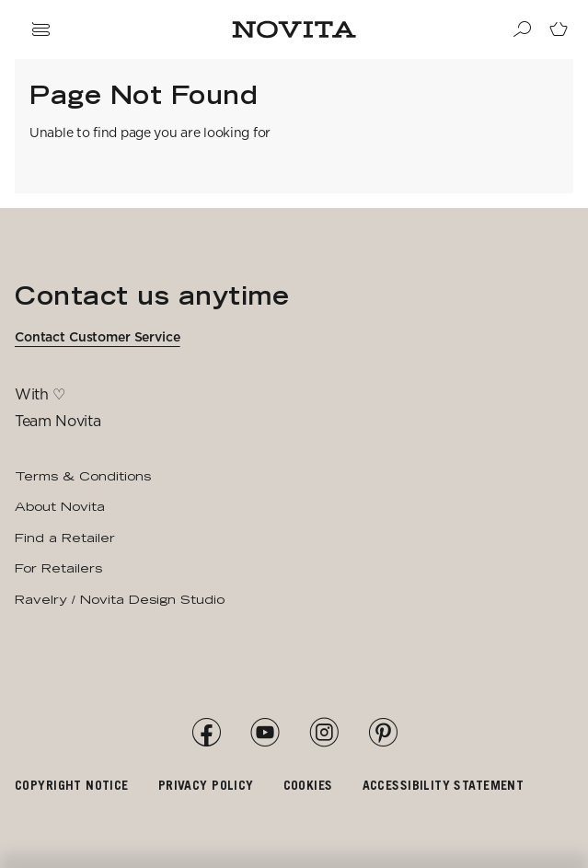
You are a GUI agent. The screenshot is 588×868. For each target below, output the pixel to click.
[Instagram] (324, 733)
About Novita (60, 506)
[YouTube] (265, 733)
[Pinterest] (383, 733)
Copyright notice (72, 785)
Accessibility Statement (444, 785)
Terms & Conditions (83, 476)
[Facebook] (206, 733)
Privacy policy (206, 785)
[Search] (522, 29)
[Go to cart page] (559, 29)
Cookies (308, 785)
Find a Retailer (65, 538)
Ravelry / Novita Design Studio (120, 599)
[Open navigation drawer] (40, 29)
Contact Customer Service (98, 337)
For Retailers (58, 568)
